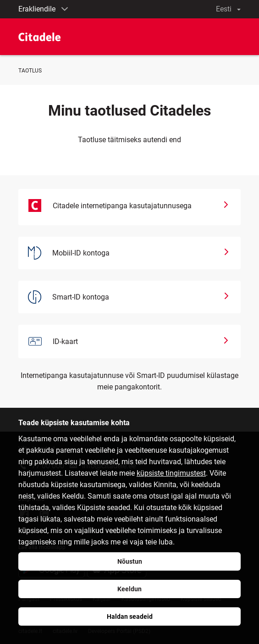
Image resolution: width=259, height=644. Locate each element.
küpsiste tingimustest (171, 473)
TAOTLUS (30, 71)
